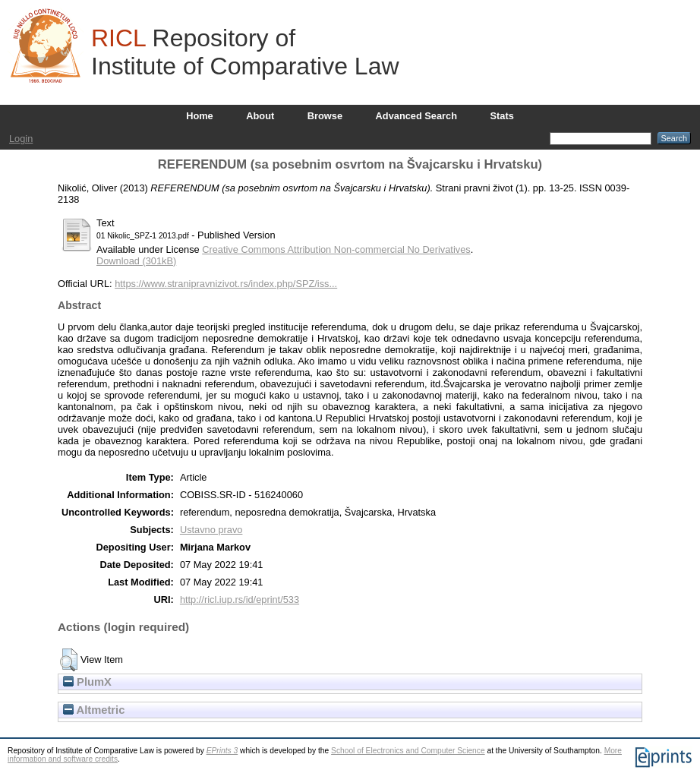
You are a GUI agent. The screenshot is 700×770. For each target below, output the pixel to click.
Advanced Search (416, 116)
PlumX (87, 682)
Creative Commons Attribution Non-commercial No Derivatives (336, 249)
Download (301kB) (136, 261)
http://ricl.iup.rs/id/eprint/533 (240, 600)
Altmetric (94, 710)
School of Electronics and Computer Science (408, 751)
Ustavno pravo (211, 530)
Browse (325, 116)
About (260, 116)
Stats (502, 116)
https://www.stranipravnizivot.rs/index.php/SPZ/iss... (226, 284)
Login (21, 139)
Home (200, 116)
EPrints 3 (222, 751)
